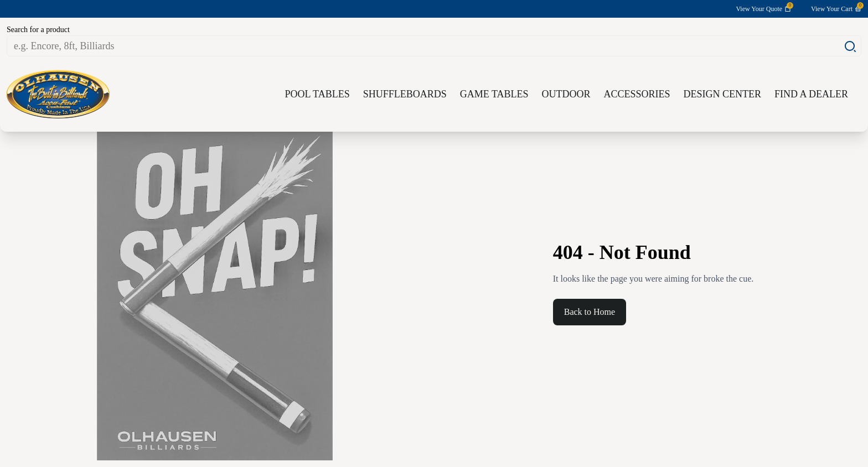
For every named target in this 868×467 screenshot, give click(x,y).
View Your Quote (763, 9)
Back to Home (590, 312)
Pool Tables (317, 94)
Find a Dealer (811, 94)
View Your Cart (836, 9)
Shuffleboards (405, 94)
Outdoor (566, 94)
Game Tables (494, 94)
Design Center (722, 94)
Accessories (637, 94)
